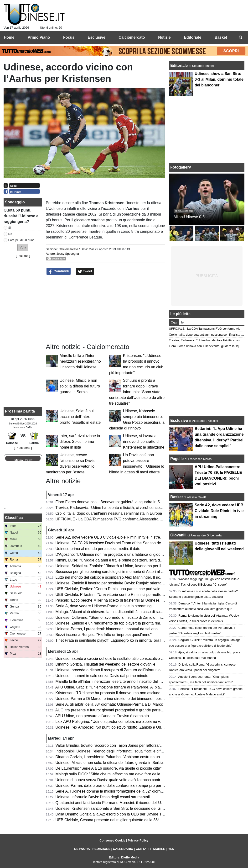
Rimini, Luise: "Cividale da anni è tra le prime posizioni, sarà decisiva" (114, 560)
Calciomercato (68, 249)
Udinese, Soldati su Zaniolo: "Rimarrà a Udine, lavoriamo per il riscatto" (116, 566)
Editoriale (179, 66)
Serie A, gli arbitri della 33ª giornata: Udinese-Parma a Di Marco (109, 704)
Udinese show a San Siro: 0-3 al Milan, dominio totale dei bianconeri (219, 79)
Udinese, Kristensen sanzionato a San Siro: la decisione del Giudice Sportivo (121, 808)
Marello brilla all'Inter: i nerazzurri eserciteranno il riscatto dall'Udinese (80, 361)
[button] (23, 247)
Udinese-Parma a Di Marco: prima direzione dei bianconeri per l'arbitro (115, 699)
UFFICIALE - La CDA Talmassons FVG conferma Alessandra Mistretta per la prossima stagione (136, 519)
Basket (176, 497)
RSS (171, 849)
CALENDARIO (123, 849)
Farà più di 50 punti (21, 240)
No (10, 234)
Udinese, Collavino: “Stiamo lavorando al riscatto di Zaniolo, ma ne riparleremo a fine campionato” (138, 617)
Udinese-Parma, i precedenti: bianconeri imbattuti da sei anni (107, 629)
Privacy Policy (138, 840)
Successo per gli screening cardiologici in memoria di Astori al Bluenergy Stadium (124, 572)
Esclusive (179, 421)
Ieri (183, 322)
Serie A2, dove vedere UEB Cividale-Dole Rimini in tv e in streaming (113, 537)
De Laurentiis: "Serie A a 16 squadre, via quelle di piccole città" (109, 768)
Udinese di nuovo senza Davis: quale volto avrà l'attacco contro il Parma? (118, 780)
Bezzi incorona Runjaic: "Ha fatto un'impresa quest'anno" (104, 635)
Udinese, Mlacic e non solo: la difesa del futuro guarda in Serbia (80, 386)
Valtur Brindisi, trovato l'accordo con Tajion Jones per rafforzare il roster (116, 745)
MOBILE (159, 849)
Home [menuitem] (9, 37)
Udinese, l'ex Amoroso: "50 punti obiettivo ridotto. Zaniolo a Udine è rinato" (119, 727)
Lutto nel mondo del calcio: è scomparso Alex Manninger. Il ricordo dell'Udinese (123, 577)
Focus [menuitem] (69, 37)
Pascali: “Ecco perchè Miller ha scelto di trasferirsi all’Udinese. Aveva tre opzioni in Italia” (130, 600)
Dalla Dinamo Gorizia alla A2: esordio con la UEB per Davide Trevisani (115, 814)
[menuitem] (240, 37)
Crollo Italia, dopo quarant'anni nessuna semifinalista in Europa (109, 513)
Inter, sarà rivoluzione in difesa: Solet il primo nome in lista (80, 442)
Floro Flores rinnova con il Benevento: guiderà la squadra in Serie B (113, 502)
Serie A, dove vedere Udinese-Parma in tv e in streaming (104, 606)
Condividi (59, 271)
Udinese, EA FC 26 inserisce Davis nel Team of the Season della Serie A (117, 543)
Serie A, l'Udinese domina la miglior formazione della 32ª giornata (111, 791)
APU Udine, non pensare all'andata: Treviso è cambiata (102, 716)
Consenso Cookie (112, 840)
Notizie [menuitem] (164, 37)
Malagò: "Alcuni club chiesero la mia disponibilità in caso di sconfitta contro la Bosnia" (128, 612)
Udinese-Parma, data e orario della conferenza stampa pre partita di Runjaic (120, 786)
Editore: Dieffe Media (124, 857)
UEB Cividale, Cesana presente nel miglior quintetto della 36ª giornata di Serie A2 (125, 820)
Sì (10, 228)
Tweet (85, 271)
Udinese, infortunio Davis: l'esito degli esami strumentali (103, 797)
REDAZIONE (101, 849)
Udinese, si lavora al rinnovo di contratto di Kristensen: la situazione (144, 442)
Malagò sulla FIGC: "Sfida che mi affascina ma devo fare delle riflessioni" (117, 774)
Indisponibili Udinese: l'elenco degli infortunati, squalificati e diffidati (112, 751)
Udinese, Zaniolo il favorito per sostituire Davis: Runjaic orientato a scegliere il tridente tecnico (135, 583)
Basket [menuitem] (221, 37)
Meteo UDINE (23, 460)
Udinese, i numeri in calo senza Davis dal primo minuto (102, 676)
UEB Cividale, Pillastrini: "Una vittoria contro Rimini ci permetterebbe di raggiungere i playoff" (134, 595)
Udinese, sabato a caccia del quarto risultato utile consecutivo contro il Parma (121, 659)
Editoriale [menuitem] (193, 37)
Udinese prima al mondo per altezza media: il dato (98, 549)
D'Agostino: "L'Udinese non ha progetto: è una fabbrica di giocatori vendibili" (120, 554)
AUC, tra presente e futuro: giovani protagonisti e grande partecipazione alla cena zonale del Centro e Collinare (149, 710)
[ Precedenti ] (23, 448)
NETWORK (82, 849)
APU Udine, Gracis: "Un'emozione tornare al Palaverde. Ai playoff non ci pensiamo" (126, 687)
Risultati (23, 256)
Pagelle (177, 459)
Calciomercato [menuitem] (132, 37)
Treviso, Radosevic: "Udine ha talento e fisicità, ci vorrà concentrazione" (116, 508)
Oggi (174, 322)
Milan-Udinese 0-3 (189, 217)
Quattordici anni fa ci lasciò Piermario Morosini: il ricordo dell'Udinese (114, 803)
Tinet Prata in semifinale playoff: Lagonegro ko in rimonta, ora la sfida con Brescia (124, 640)
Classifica (14, 518)
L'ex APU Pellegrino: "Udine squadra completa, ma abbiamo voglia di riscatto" (121, 722)
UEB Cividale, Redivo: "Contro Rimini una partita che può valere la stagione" (120, 589)
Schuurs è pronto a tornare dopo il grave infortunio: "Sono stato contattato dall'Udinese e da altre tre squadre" (137, 392)
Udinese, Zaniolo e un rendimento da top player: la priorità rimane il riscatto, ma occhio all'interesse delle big (147, 623)
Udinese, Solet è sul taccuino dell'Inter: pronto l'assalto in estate (80, 417)
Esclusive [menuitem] (97, 37)
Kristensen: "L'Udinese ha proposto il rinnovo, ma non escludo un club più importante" (128, 693)
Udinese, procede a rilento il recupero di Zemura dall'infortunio (108, 670)
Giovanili (178, 535)
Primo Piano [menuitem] (39, 37)
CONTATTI (143, 849)
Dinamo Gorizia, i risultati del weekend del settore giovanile (106, 664)
